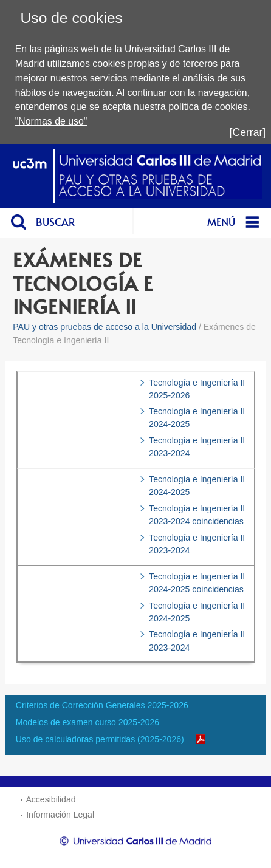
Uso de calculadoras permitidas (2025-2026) (100, 739)
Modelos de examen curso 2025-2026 (87, 722)
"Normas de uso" (51, 121)
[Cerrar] (248, 132)
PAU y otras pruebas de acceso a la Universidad (105, 327)
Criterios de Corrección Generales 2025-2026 (102, 705)
